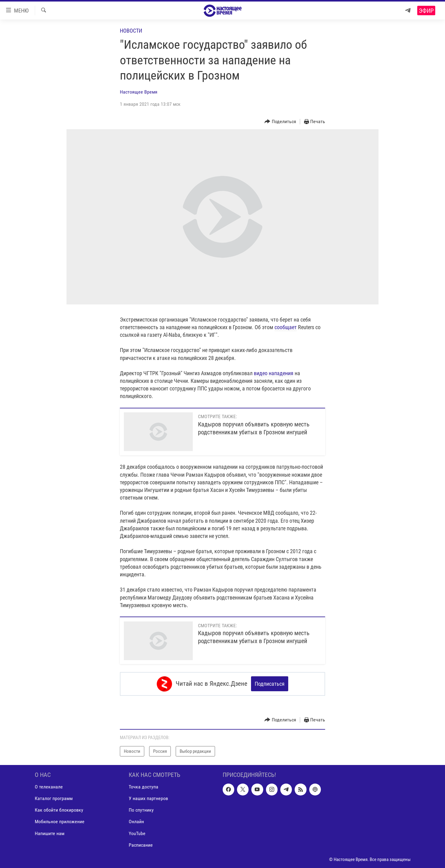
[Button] (280, 122)
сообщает (286, 327)
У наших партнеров (148, 798)
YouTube (137, 833)
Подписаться (270, 684)
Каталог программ (54, 798)
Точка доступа (144, 787)
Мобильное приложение (60, 822)
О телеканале (49, 787)
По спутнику (141, 810)
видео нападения (274, 373)
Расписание (141, 845)
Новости (131, 31)
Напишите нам (50, 833)
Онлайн (136, 822)
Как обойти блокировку (59, 810)
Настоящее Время (139, 92)
